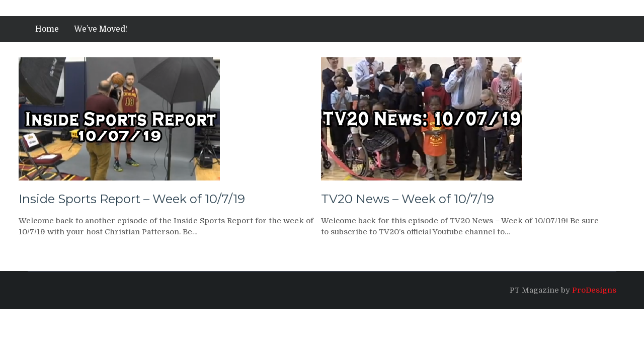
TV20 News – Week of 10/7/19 (408, 199)
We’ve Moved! (101, 29)
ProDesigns (594, 290)
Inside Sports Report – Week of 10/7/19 (132, 199)
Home (47, 29)
